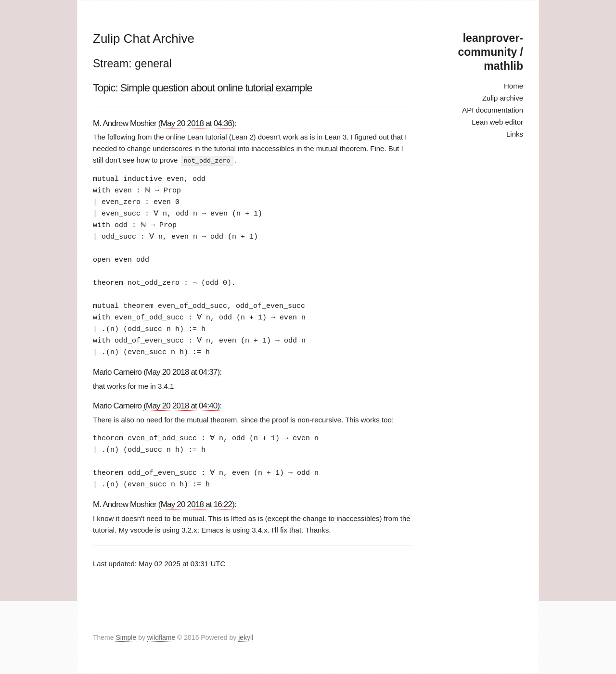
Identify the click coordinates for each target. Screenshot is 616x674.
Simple (127, 637)
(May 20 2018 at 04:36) (196, 123)
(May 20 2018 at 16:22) (196, 504)
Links (515, 134)
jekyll (246, 637)
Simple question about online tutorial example (216, 88)
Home (513, 86)
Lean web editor (497, 122)
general (153, 64)
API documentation (493, 110)
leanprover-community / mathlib (491, 52)
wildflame (161, 637)
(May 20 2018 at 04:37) (181, 372)
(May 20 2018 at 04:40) (181, 405)
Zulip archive (503, 98)
